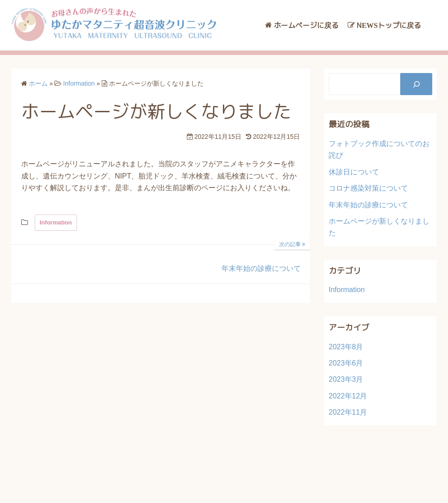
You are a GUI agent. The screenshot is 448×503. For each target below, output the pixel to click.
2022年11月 (348, 412)
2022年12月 (348, 396)
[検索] (416, 84)
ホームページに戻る (306, 25)
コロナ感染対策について (368, 188)
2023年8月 (346, 347)
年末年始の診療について (368, 205)
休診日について (354, 172)
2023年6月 (346, 363)
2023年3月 (346, 379)
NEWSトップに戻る (389, 25)
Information (56, 222)
